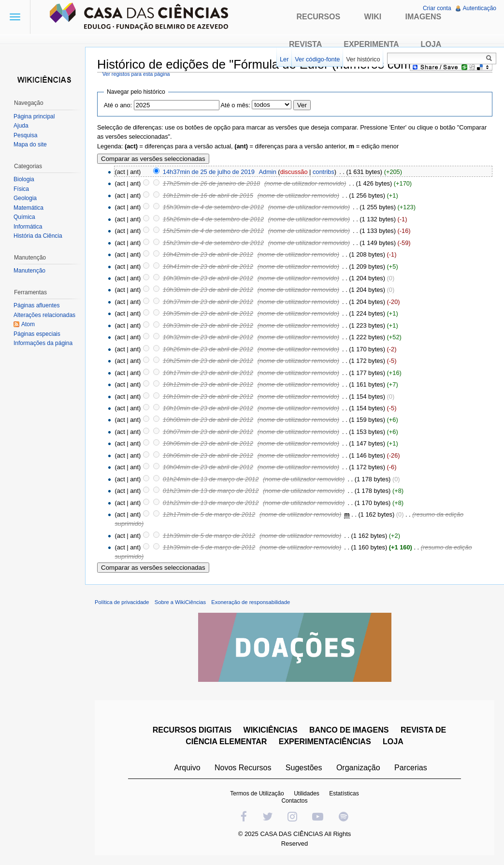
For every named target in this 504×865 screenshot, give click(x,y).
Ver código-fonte (317, 59)
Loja (431, 44)
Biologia (24, 179)
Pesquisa (25, 135)
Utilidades (307, 793)
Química (24, 217)
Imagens (424, 17)
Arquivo (187, 768)
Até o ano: (118, 105)
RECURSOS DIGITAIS (192, 730)
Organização (358, 768)
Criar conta (437, 8)
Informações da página (43, 343)
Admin (268, 172)
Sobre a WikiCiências (180, 602)
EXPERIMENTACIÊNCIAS (325, 742)
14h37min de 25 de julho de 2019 (209, 172)
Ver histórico (363, 59)
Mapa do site (30, 144)
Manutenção (29, 271)
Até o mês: (236, 105)
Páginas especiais (37, 334)
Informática (28, 227)
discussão (294, 172)
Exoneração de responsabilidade (251, 602)
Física (21, 189)
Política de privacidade (122, 602)
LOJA (393, 742)
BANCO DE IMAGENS (349, 730)
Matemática (29, 208)
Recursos (318, 17)
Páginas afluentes (36, 305)
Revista (305, 44)
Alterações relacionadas (44, 315)
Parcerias (411, 768)
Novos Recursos (243, 768)
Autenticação (480, 8)
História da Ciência (38, 236)
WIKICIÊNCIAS (271, 730)
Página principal (34, 116)
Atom (28, 324)
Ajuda (21, 126)
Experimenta (371, 44)
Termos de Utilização (257, 793)
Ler (284, 59)
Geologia (25, 198)
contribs (324, 172)
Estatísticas (344, 793)
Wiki (373, 17)
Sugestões (304, 768)
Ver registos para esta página (136, 74)
